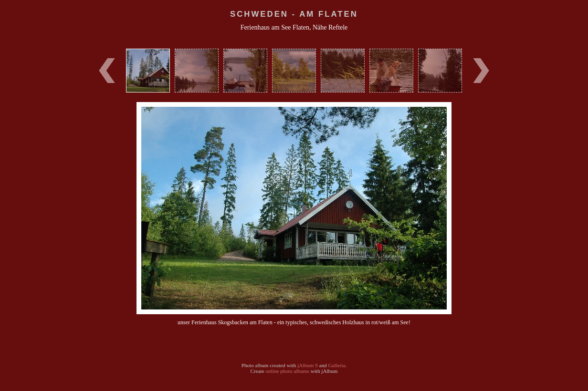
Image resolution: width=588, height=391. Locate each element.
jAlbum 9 (308, 365)
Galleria (336, 365)
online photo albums (287, 371)
